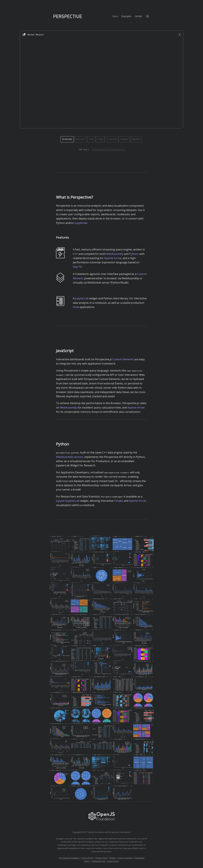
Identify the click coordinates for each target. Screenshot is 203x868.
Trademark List (98, 861)
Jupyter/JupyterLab (68, 501)
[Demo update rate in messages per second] (108, 150)
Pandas (119, 501)
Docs (115, 16)
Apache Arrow (113, 258)
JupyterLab (82, 298)
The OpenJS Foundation (69, 858)
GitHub (138, 16)
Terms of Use (88, 858)
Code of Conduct (125, 858)
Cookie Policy (113, 861)
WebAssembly (115, 254)
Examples (126, 16)
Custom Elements (123, 359)
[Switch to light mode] (147, 16)
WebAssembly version (69, 457)
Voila (76, 307)
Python (134, 254)
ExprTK (77, 267)
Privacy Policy (102, 858)
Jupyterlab (81, 223)
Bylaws (113, 858)
